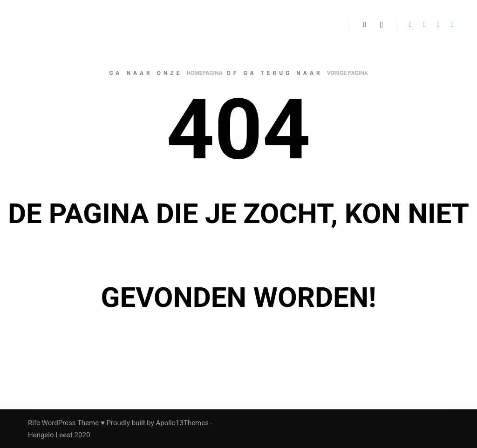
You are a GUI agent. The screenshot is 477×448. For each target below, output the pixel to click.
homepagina (205, 73)
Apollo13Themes (182, 423)
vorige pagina (348, 73)
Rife (34, 423)
